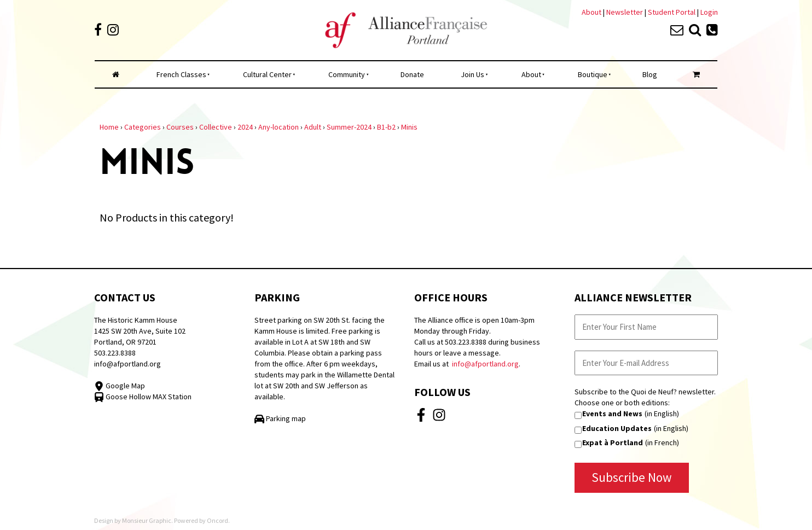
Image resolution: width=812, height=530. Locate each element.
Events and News (612, 413)
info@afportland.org (127, 364)
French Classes (181, 74)
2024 (245, 127)
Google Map (120, 386)
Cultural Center (267, 74)
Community (347, 74)
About (591, 12)
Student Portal (672, 12)
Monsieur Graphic (147, 520)
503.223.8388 (115, 353)
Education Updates (617, 428)
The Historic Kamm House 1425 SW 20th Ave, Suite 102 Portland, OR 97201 (140, 331)
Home (109, 127)
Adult (313, 127)
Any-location (279, 127)
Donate (412, 74)
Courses (180, 127)
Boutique (593, 74)
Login (709, 12)
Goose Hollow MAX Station (143, 397)
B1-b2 (386, 127)
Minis (409, 127)
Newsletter (625, 12)
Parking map (280, 418)
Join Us (472, 74)
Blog (650, 74)
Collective (216, 127)
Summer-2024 (349, 127)
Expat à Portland (613, 442)
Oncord (217, 520)
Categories (143, 127)
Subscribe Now (632, 477)
